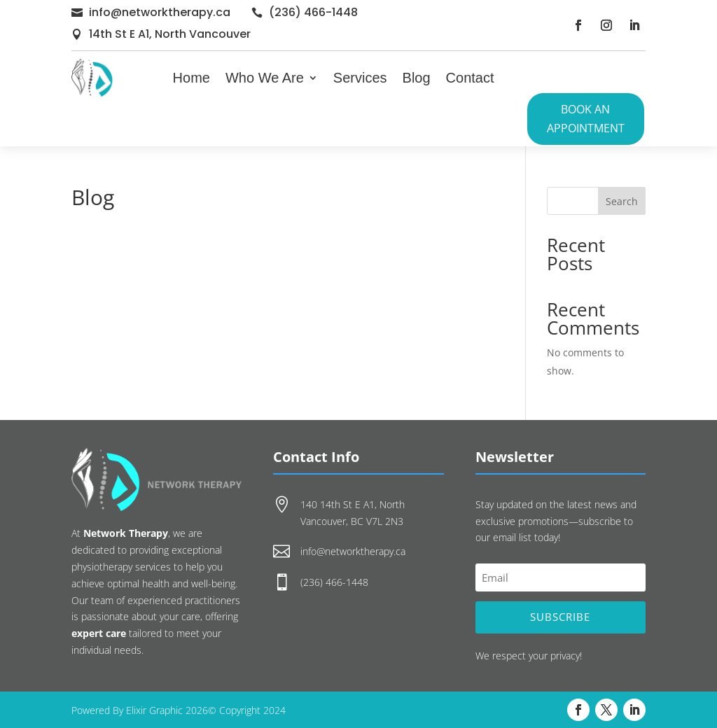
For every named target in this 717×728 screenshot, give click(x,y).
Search (622, 201)
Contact (470, 78)
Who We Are (265, 78)
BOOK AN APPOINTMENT (586, 119)
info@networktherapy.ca (160, 12)
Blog (417, 78)
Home (192, 78)
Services (360, 78)
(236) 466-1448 (313, 12)
